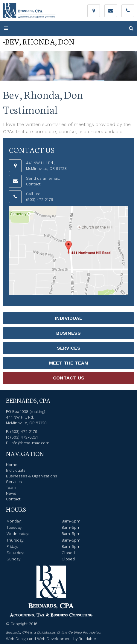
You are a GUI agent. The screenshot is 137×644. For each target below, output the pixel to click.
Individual (68, 318)
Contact (33, 184)
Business (68, 333)
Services (69, 348)
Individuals (16, 470)
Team (11, 487)
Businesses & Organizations (32, 476)
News (11, 493)
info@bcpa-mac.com (30, 443)
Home (12, 465)
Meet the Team (69, 363)
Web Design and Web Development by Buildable (51, 639)
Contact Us (69, 378)
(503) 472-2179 (40, 200)
